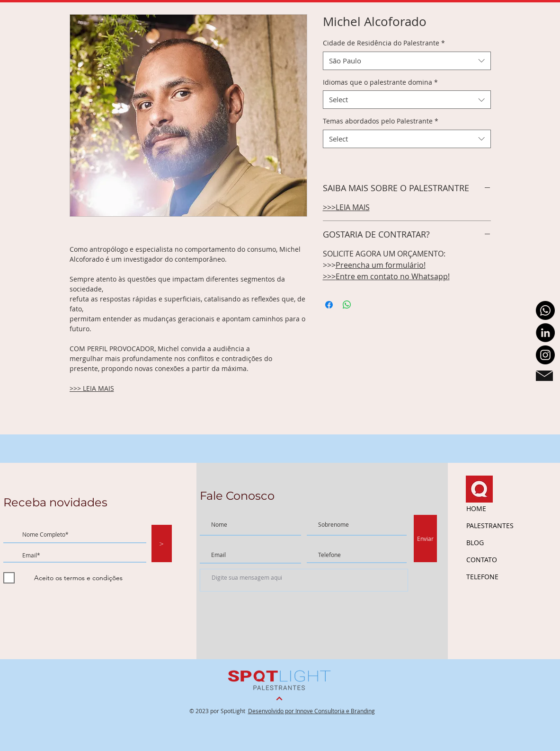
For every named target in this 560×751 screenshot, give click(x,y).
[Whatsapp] (545, 310)
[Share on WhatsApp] (347, 305)
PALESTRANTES (490, 526)
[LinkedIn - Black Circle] (545, 333)
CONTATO (482, 560)
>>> (329, 276)
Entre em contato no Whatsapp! (393, 276)
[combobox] (407, 61)
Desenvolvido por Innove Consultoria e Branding (311, 711)
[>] (162, 543)
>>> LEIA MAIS (92, 388)
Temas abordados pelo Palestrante (381, 121)
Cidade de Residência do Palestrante (384, 43)
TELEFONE (482, 577)
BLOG (475, 543)
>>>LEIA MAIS (346, 207)
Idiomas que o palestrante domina (380, 82)
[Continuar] (279, 699)
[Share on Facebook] (329, 305)
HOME (476, 508)
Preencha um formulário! (381, 265)
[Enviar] (425, 539)
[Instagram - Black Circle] (545, 355)
